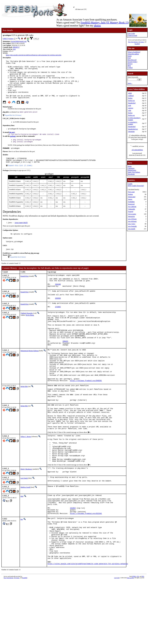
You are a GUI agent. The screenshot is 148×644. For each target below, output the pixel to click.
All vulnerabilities (137, 150)
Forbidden (131, 202)
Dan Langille (130, 641)
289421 (65, 366)
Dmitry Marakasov (26, 517)
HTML (134, 640)
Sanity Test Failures (134, 172)
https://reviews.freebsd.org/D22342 (86, 567)
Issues (130, 56)
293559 (58, 316)
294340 (58, 300)
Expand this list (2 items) (20, 177)
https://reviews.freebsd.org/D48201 (86, 413)
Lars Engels (24, 526)
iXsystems (141, 42)
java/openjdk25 (21, 235)
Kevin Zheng (30, 334)
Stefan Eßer (24, 419)
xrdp (130, 110)
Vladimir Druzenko (27, 332)
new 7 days (132, 224)
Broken (130, 194)
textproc (11, 39)
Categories (131, 168)
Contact (130, 68)
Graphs (130, 184)
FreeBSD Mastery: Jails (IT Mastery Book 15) (105, 23)
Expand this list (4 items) (18, 270)
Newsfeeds (131, 174)
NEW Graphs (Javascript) (136, 186)
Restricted (131, 204)
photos (97, 26)
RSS (143, 640)
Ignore (130, 199)
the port (12, 141)
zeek (130, 106)
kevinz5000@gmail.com (19, 41)
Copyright (117, 641)
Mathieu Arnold (25, 536)
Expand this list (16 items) (13, 124)
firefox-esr (131, 101)
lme (22, 573)
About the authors (133, 54)
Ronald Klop (25, 289)
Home (130, 166)
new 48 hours (132, 221)
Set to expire (132, 214)
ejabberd (131, 96)
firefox (130, 98)
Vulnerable (132, 209)
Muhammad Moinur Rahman (30, 377)
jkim (22, 545)
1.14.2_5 (5, 39)
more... (130, 83)
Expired (131, 212)
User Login (131, 34)
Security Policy (133, 62)
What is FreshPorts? (134, 52)
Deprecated (132, 197)
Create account (132, 35)
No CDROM (132, 207)
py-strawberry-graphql (133, 123)
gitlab (130, 93)
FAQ (129, 58)
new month (132, 229)
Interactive (131, 216)
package (13, 146)
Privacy (130, 64)
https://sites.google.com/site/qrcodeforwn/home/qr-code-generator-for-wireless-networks (34, 55)
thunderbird (132, 103)
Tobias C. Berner (26, 478)
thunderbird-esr (133, 129)
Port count (131, 192)
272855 (58, 326)
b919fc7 (16, 47)
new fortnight (132, 226)
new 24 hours (132, 219)
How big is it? (132, 60)
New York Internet (133, 42)
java (14, 49)
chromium (131, 132)
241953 (73, 560)
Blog (129, 66)
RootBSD (137, 44)
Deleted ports (132, 170)
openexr (131, 108)
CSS (138, 640)
